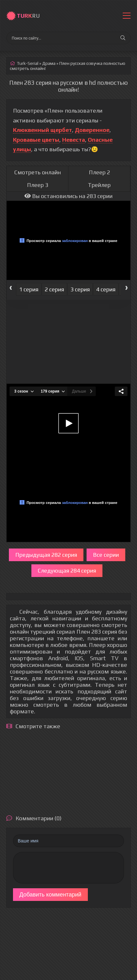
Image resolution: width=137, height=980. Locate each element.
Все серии (106, 555)
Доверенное (92, 130)
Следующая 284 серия (67, 571)
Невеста (74, 140)
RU (28, 16)
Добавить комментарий (50, 895)
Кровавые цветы (36, 140)
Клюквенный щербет (42, 130)
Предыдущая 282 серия (46, 555)
